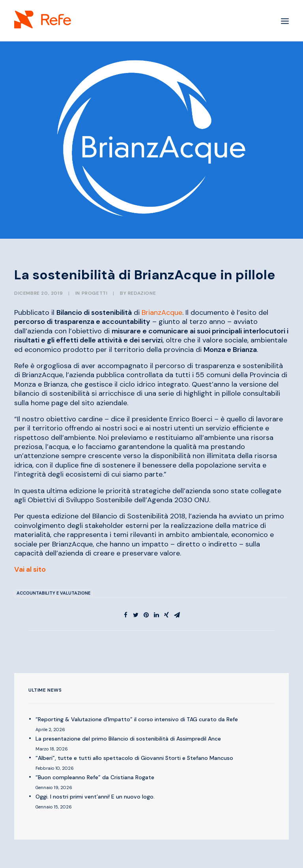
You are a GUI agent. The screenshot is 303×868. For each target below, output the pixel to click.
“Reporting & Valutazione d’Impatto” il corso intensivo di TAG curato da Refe (137, 719)
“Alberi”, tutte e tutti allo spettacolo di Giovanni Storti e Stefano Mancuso (134, 758)
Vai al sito (30, 569)
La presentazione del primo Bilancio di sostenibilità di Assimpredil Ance (128, 739)
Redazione (142, 293)
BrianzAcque (162, 312)
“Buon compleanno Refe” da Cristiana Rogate (95, 777)
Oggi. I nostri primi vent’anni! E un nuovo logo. (95, 797)
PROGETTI (95, 293)
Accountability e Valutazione (53, 593)
